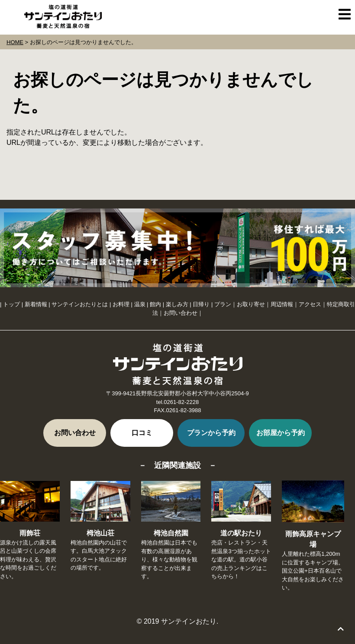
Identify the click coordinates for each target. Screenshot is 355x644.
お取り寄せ (251, 304)
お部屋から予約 (281, 433)
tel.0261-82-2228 (177, 402)
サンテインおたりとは (80, 304)
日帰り (201, 304)
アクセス (310, 304)
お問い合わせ (181, 313)
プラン (223, 304)
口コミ (142, 433)
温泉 (140, 304)
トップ (11, 304)
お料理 (121, 304)
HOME (15, 42)
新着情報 (36, 304)
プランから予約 (211, 433)
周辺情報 (282, 304)
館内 (155, 304)
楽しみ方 (177, 304)
